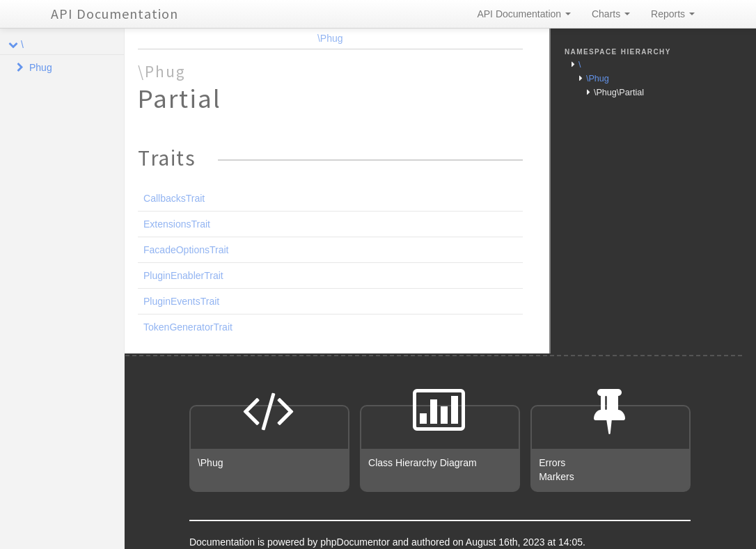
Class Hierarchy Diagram (423, 463)
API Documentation (115, 14)
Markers (557, 477)
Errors (552, 463)
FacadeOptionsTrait (186, 250)
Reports (673, 14)
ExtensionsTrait (177, 224)
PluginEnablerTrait (183, 276)
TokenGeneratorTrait (188, 327)
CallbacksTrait (174, 198)
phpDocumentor (356, 542)
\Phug (330, 38)
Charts (611, 14)
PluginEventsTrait (181, 301)
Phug (41, 67)
